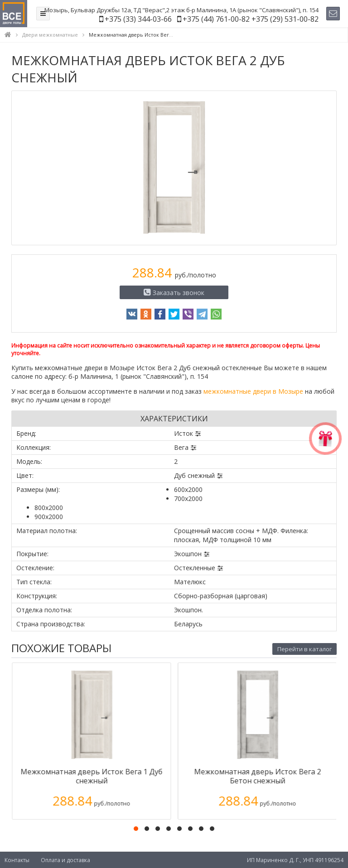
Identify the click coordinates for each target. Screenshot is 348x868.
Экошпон (188, 554)
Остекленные (195, 568)
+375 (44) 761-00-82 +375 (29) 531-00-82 (251, 19)
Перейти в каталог (304, 649)
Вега (181, 447)
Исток (184, 433)
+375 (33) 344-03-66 (138, 19)
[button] (136, 829)
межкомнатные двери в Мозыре (253, 391)
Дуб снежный (194, 475)
